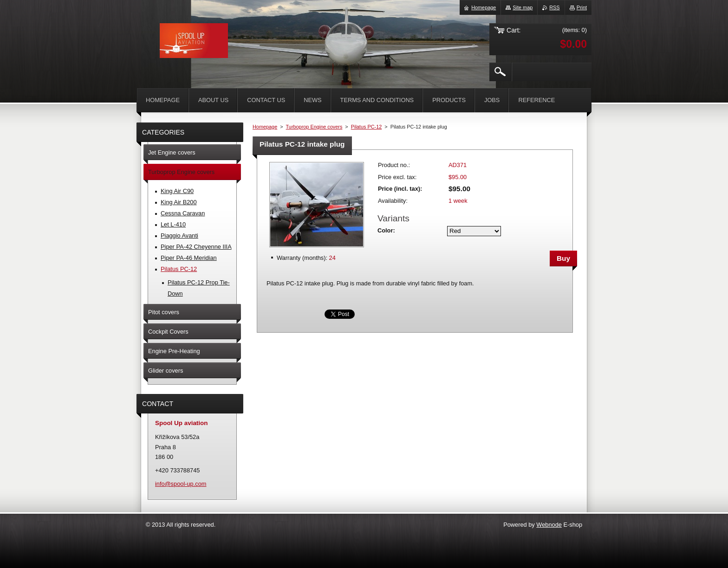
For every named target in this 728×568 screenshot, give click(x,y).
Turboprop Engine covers (314, 127)
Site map (523, 7)
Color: (386, 230)
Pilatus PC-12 (367, 127)
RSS (554, 7)
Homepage (265, 127)
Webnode (549, 525)
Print (582, 7)
